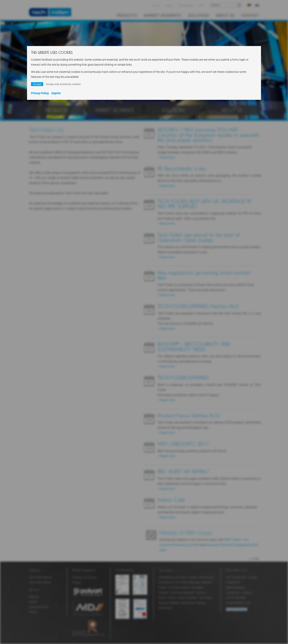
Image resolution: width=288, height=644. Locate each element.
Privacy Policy (40, 93)
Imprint (56, 93)
